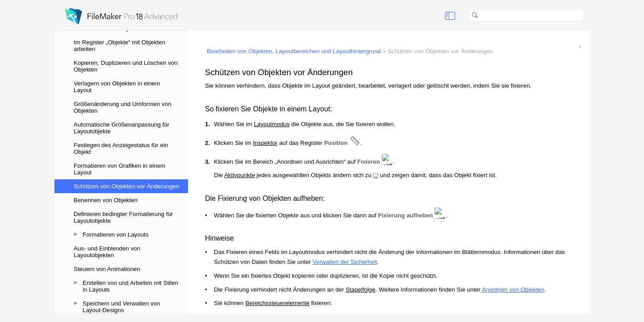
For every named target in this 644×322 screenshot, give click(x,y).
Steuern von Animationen (107, 269)
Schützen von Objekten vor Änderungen (126, 186)
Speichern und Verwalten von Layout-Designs (121, 307)
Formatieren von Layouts (115, 235)
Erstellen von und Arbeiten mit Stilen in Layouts (130, 286)
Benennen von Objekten (106, 200)
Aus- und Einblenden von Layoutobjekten (107, 252)
